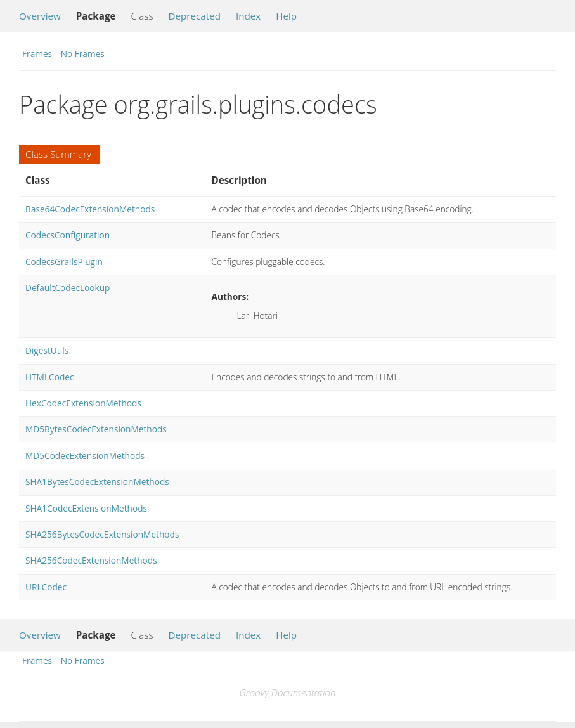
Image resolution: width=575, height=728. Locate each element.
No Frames (83, 54)
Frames (37, 54)
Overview (40, 16)
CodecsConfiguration (68, 235)
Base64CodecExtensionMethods (90, 209)
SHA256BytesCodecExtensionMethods (102, 534)
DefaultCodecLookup (68, 288)
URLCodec (46, 587)
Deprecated (194, 16)
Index (248, 16)
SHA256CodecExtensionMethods (91, 560)
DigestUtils (47, 350)
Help (286, 16)
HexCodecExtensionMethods (83, 403)
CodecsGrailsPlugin (64, 262)
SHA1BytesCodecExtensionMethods (97, 482)
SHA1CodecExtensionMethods (86, 508)
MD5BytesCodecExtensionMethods (96, 429)
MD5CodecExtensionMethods (85, 456)
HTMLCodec (49, 377)
